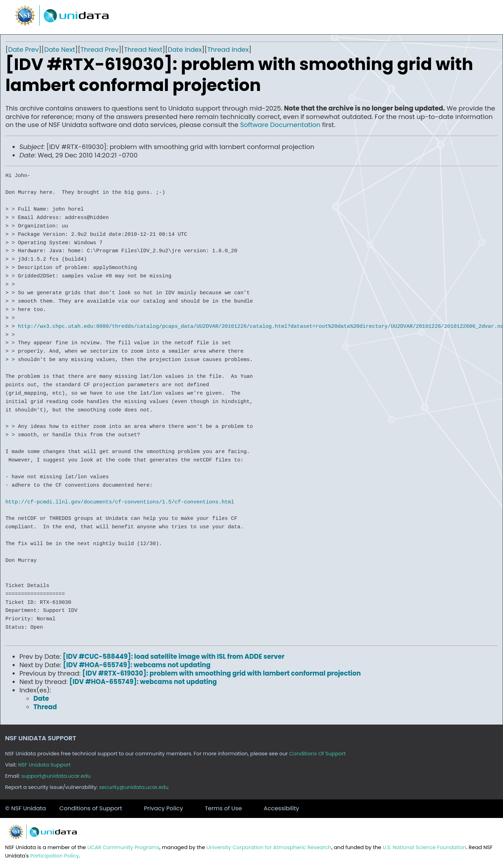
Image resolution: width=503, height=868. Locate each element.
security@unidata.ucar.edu (134, 787)
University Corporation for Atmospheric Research (269, 847)
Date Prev (23, 50)
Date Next (59, 50)
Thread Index (228, 50)
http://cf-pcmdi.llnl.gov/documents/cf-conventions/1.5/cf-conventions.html (120, 502)
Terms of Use (223, 808)
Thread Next (143, 50)
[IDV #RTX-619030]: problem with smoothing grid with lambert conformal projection (221, 673)
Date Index (185, 50)
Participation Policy (54, 856)
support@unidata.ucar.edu (56, 776)
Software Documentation (280, 125)
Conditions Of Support (317, 754)
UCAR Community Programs (124, 847)
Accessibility (281, 808)
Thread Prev (99, 50)
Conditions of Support (91, 808)
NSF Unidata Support (45, 765)
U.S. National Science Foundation (425, 847)
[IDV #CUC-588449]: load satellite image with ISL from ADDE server (174, 657)
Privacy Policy (164, 808)
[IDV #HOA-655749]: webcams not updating (137, 665)
